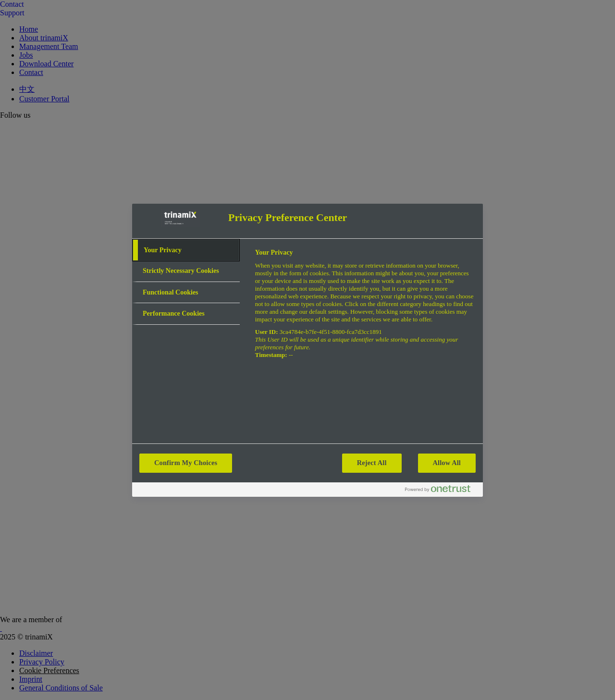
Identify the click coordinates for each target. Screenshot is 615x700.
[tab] (186, 250)
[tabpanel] (365, 309)
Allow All (447, 463)
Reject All (372, 463)
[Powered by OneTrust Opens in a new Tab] (442, 491)
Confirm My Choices (186, 463)
